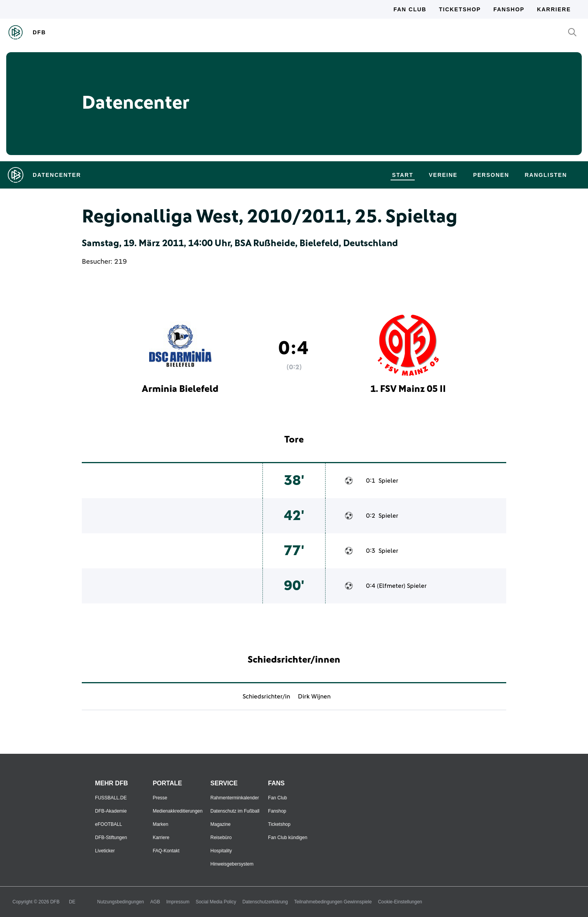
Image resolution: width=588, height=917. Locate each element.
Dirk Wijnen (314, 697)
